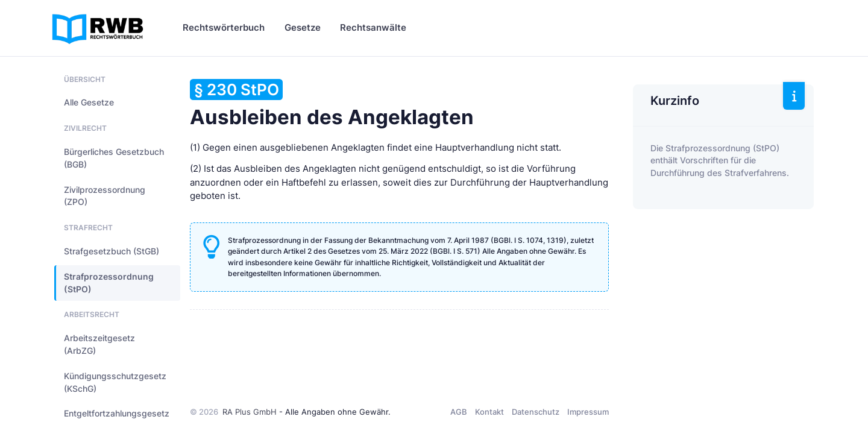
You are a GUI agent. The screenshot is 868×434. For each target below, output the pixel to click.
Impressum (588, 412)
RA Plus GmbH (250, 412)
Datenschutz (536, 412)
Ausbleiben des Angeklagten (332, 104)
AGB (459, 412)
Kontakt (489, 412)
